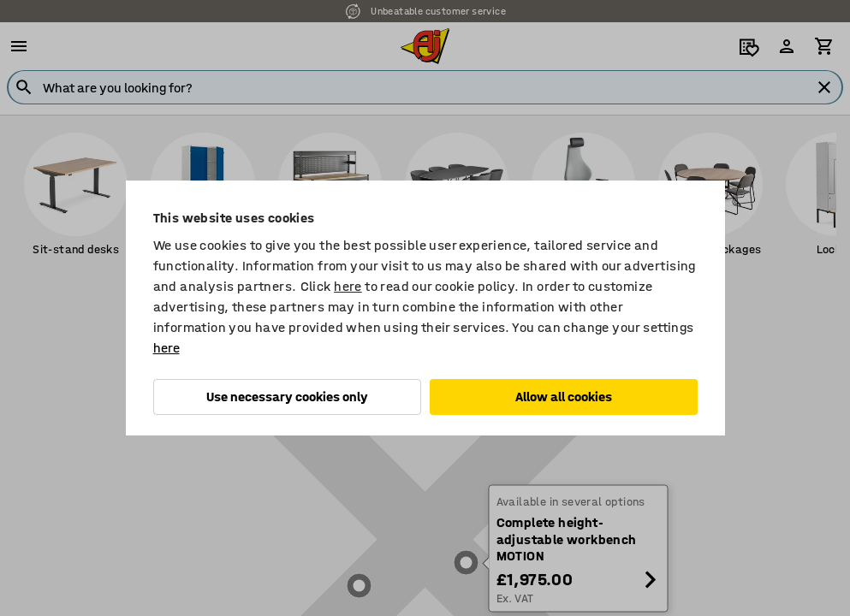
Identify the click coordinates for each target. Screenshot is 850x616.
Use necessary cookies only (287, 397)
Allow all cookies (564, 397)
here (348, 286)
